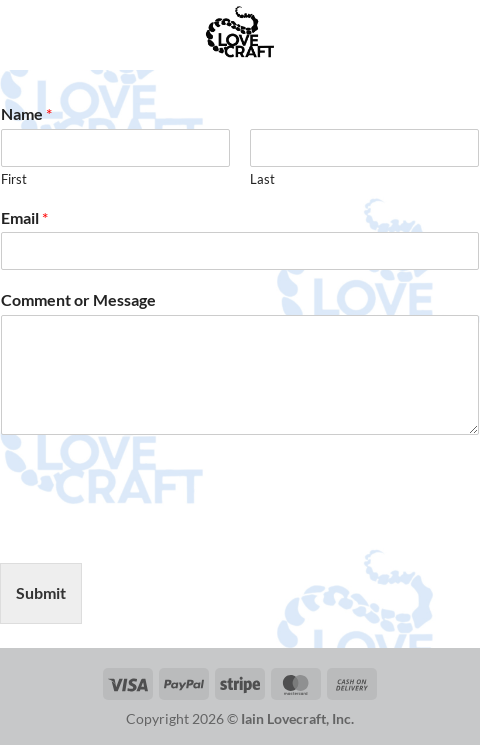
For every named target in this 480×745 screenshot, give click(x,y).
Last (262, 179)
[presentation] (152, 530)
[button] (27, 34)
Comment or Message (78, 299)
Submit (41, 592)
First (14, 179)
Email (24, 217)
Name (26, 113)
